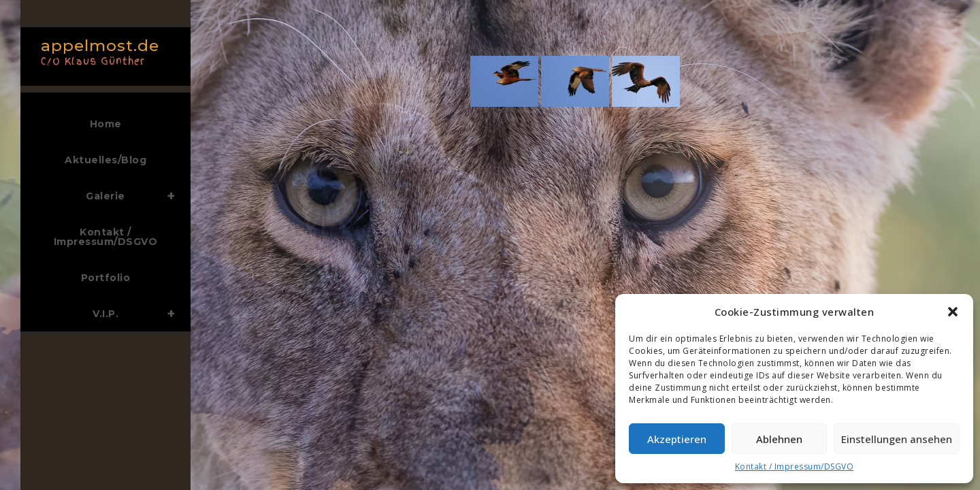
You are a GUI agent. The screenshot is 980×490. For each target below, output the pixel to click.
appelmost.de (102, 51)
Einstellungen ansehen (897, 439)
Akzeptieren (677, 439)
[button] (953, 312)
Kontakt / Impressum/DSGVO (795, 467)
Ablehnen (779, 439)
